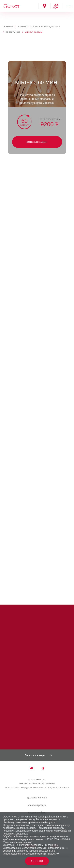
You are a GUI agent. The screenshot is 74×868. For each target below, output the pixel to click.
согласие (50, 825)
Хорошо (37, 861)
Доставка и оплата (37, 798)
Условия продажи (37, 805)
